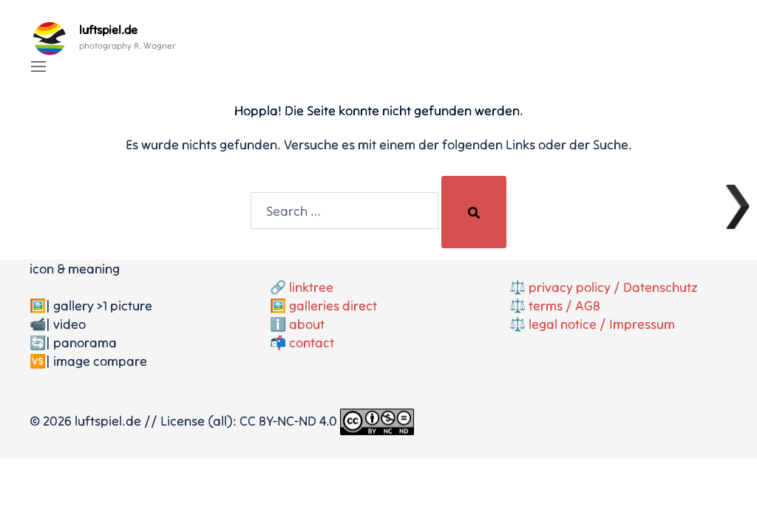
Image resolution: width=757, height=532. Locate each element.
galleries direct (333, 306)
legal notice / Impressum (602, 324)
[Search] (474, 212)
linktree (311, 287)
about (307, 324)
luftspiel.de (108, 30)
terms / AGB (564, 306)
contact (312, 342)
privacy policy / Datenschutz (613, 287)
